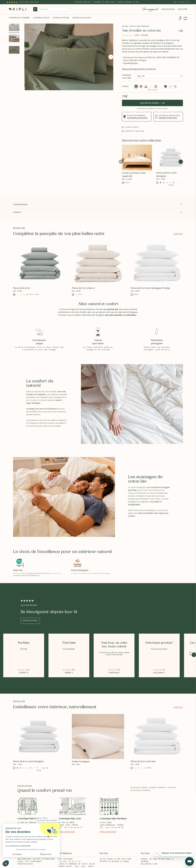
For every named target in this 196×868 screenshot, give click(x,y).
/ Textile (132, 26)
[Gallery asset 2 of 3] (14, 39)
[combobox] (159, 76)
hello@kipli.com (149, 864)
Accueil (125, 26)
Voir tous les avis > (30, 621)
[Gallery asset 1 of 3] (71, 57)
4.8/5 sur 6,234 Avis (29, 2)
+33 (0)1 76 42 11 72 (69, 862)
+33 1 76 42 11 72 (181, 2)
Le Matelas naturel (61, 18)
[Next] (111, 57)
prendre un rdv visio (168, 118)
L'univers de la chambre (19, 18)
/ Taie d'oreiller (143, 26)
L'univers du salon (41, 18)
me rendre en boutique (137, 118)
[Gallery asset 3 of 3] (14, 50)
